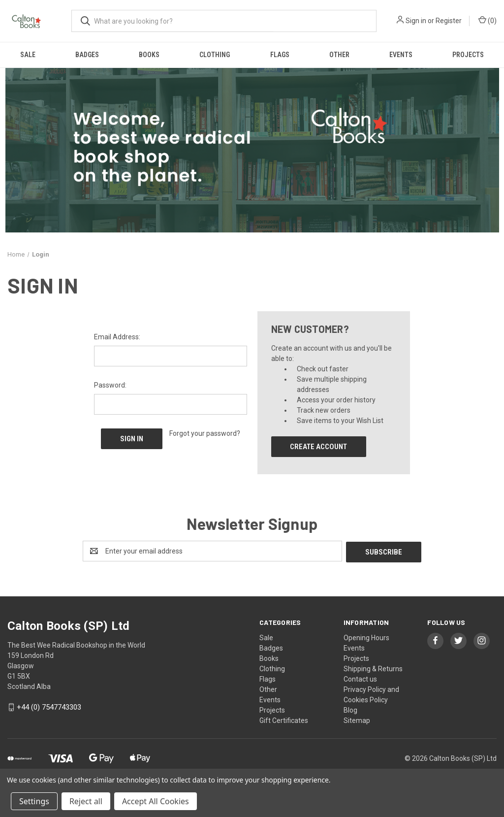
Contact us (360, 678)
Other (339, 55)
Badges (87, 55)
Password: (110, 385)
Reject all (86, 801)
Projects (468, 55)
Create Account (318, 447)
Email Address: (117, 337)
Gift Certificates (284, 719)
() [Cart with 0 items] (488, 20)
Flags (280, 55)
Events (401, 55)
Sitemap (357, 719)
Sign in (416, 21)
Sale (28, 55)
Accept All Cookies (156, 801)
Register (449, 21)
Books (149, 55)
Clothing (215, 55)
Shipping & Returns (373, 668)
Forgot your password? (205, 433)
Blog (350, 709)
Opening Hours (366, 637)
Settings (34, 801)
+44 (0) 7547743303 (49, 706)
